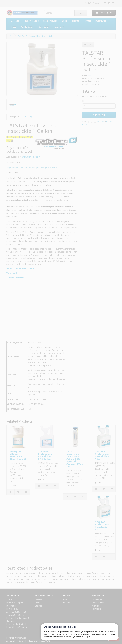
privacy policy (82, 634)
